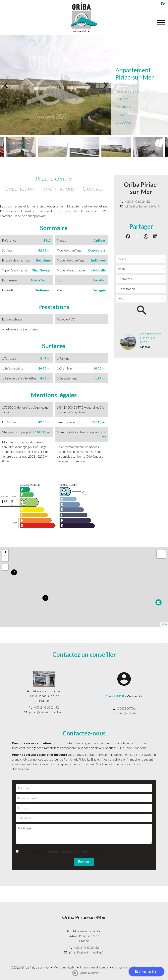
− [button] (5, 558)
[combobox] (141, 259)
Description (19, 188)
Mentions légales (65, 967)
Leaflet (164, 624)
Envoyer (84, 862)
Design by (89, 973)
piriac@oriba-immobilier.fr (143, 206)
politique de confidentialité (68, 851)
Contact (93, 188)
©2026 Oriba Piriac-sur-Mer (30, 967)
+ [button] (5, 552)
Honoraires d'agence (94, 967)
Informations (58, 188)
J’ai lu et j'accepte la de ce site (61, 851)
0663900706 (127, 708)
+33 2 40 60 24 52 (138, 201)
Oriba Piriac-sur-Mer (141, 188)
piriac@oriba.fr (127, 713)
